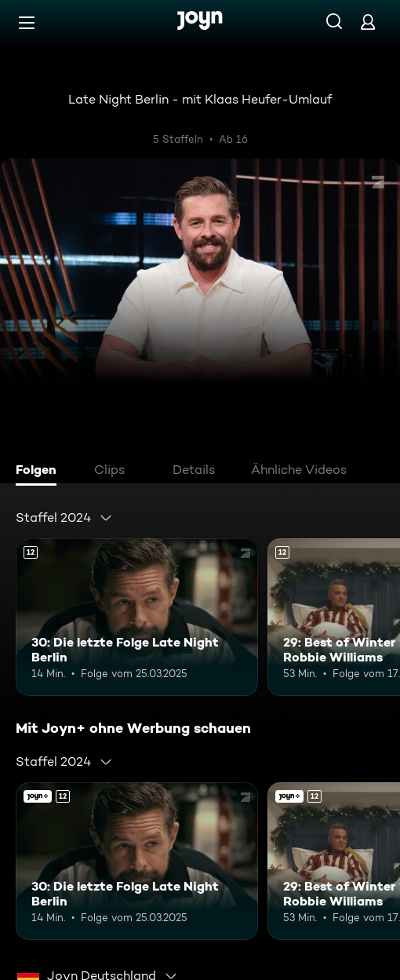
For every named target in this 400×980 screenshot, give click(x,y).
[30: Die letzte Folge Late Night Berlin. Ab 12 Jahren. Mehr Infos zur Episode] (137, 617)
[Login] (368, 22)
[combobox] (64, 518)
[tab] (40, 472)
